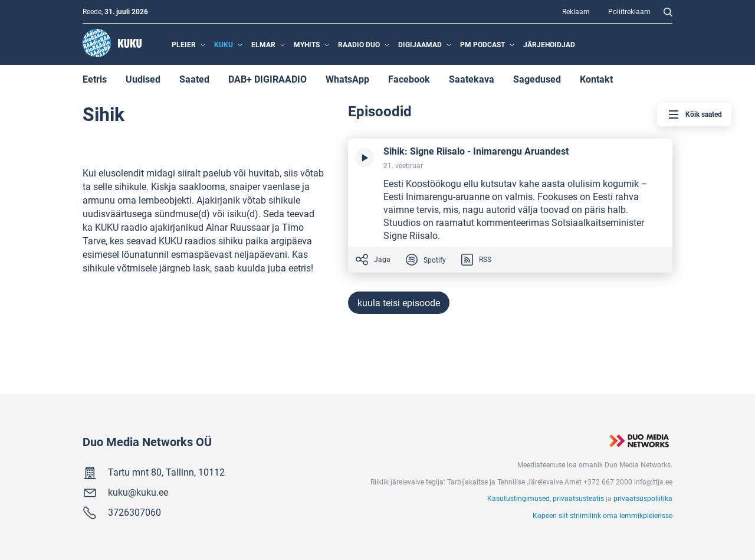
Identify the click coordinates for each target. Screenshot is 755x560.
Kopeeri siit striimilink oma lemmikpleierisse (603, 515)
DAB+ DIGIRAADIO (267, 79)
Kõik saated (694, 114)
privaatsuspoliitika (643, 498)
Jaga (373, 260)
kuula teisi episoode (399, 302)
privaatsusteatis (578, 498)
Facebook (409, 79)
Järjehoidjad (549, 44)
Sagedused (537, 79)
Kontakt (596, 79)
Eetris (95, 79)
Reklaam (576, 11)
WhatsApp (347, 79)
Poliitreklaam (629, 11)
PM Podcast (482, 44)
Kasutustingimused (518, 498)
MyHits (307, 44)
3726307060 (134, 512)
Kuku (224, 44)
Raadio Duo (359, 44)
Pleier (184, 44)
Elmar (263, 44)
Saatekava (472, 79)
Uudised (143, 79)
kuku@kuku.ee (138, 492)
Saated (194, 79)
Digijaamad (420, 44)
